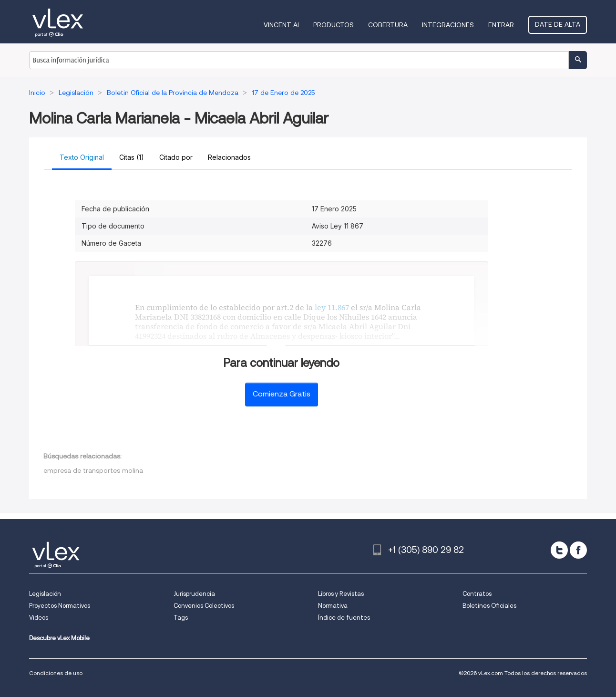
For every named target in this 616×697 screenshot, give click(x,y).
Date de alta (558, 24)
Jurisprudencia (194, 594)
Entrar (501, 25)
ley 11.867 (332, 307)
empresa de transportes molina (93, 470)
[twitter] (559, 550)
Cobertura (388, 25)
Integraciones (448, 25)
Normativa (333, 606)
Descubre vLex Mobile (59, 638)
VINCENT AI (281, 25)
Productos (334, 25)
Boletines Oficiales (489, 606)
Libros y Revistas (341, 594)
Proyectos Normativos (60, 606)
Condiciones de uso (56, 673)
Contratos (477, 594)
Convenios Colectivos (204, 606)
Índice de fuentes (344, 618)
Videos (39, 618)
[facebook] (578, 550)
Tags (181, 618)
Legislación (45, 594)
